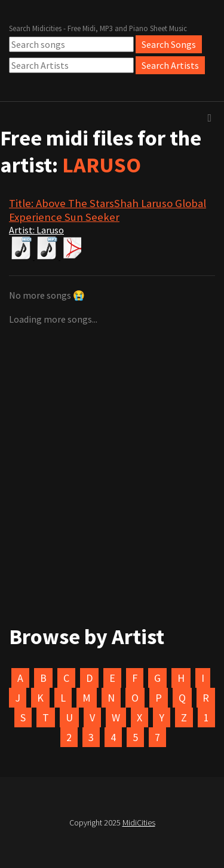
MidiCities (139, 823)
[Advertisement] (112, 499)
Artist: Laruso (36, 230)
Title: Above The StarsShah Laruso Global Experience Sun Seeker (108, 210)
